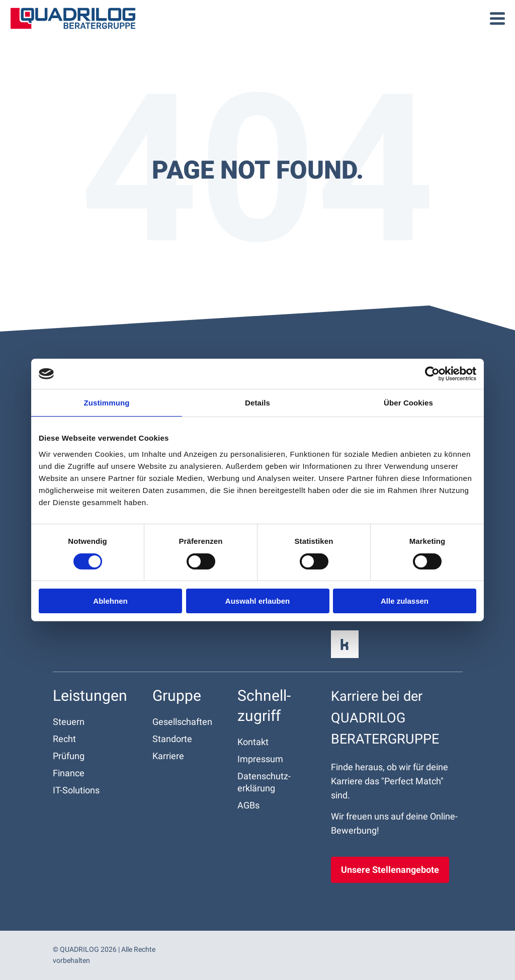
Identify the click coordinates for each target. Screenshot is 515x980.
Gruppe (177, 696)
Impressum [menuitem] (260, 759)
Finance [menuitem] (69, 773)
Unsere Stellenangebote (390, 870)
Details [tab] (257, 403)
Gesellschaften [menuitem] (182, 722)
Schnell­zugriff (264, 706)
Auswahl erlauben (257, 601)
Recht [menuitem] (64, 739)
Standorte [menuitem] (172, 739)
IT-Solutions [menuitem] (76, 790)
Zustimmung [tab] (107, 403)
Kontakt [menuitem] (253, 742)
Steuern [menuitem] (69, 722)
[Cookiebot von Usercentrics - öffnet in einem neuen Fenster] (432, 374)
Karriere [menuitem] (168, 756)
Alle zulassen (405, 601)
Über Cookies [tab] (408, 403)
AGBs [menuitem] (248, 805)
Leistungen (90, 696)
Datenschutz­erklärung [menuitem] (264, 782)
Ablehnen (110, 601)
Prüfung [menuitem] (69, 756)
